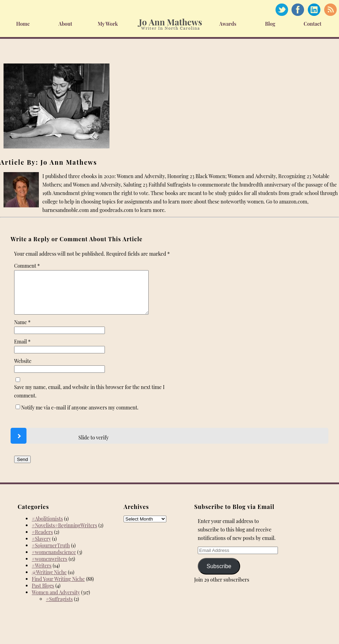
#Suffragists (59, 607)
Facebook (298, 10)
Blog (270, 24)
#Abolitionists (47, 527)
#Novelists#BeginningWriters (64, 534)
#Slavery (41, 547)
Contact (313, 24)
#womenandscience (54, 561)
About (66, 24)
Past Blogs (43, 594)
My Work (108, 24)
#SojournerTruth (51, 554)
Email (22, 350)
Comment (27, 266)
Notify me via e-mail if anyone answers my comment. (77, 416)
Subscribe (219, 575)
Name (22, 331)
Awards (228, 24)
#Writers (42, 574)
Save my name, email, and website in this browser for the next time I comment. (89, 400)
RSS (330, 10)
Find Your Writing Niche (58, 587)
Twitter (282, 10)
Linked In (314, 10)
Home (23, 24)
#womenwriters (50, 567)
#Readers (42, 540)
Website (23, 369)
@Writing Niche (49, 581)
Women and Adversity (56, 601)
